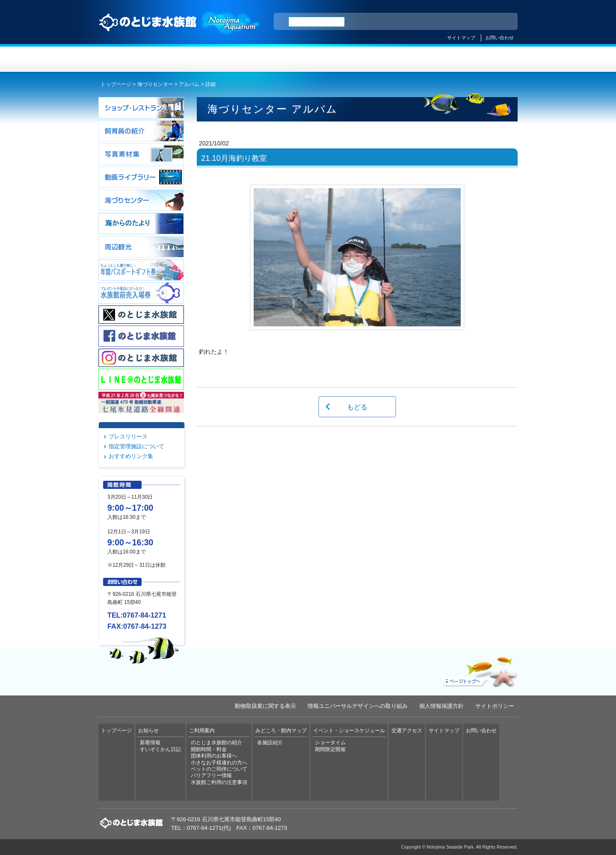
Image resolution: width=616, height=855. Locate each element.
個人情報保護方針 (441, 706)
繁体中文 (481, 22)
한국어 (501, 22)
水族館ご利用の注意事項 (219, 782)
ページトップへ (479, 670)
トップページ (133, 59)
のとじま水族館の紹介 (216, 743)
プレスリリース (128, 436)
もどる (357, 407)
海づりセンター (155, 84)
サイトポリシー (495, 706)
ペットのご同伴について (219, 769)
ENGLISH (436, 22)
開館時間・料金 (209, 749)
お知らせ (203, 59)
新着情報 (150, 743)
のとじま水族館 (180, 30)
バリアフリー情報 (211, 775)
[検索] (317, 22)
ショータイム (330, 743)
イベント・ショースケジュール (413, 59)
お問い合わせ (500, 38)
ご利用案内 (273, 59)
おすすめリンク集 (131, 456)
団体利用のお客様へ (214, 756)
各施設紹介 (270, 743)
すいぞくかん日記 (160, 749)
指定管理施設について (136, 446)
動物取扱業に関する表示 (265, 706)
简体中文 (459, 22)
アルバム (189, 84)
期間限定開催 (330, 749)
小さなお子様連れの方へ (219, 763)
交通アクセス (483, 59)
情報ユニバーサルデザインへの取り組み (358, 706)
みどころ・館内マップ (343, 59)
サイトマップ (461, 38)
